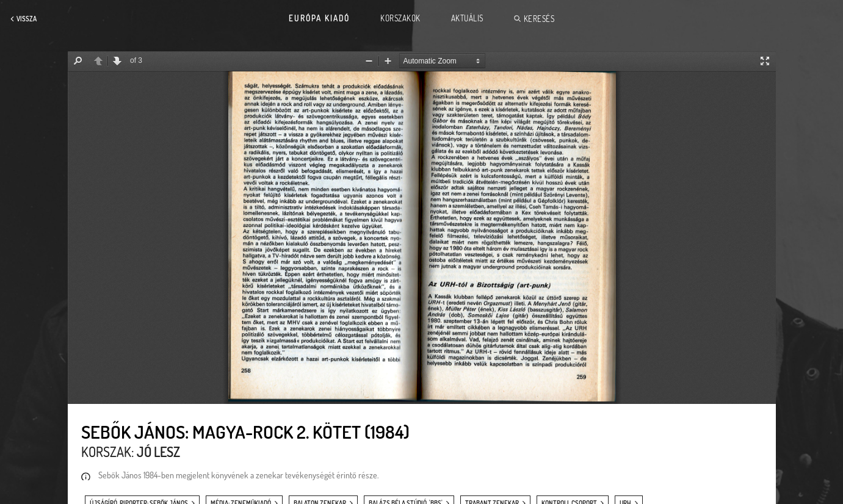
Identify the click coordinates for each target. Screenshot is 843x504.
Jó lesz (158, 452)
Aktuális (467, 18)
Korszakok (400, 18)
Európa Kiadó (319, 18)
